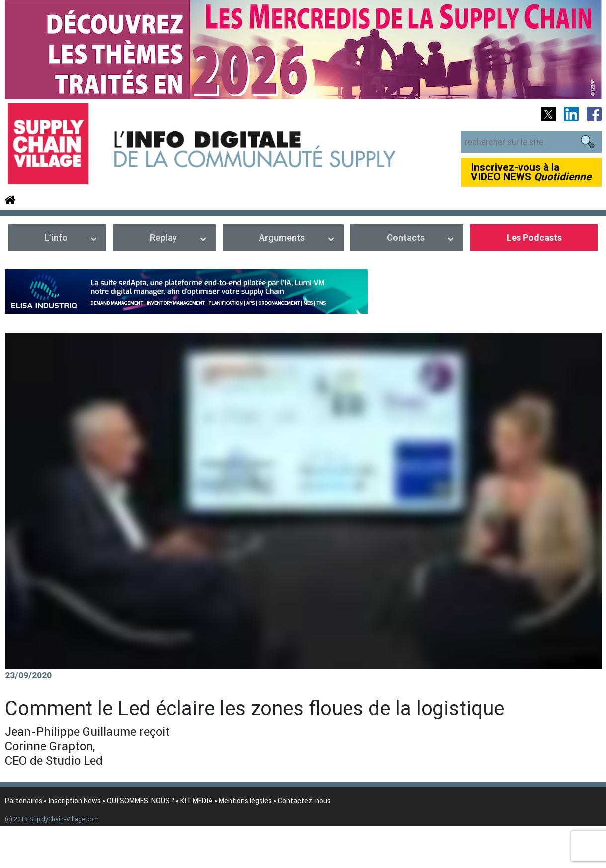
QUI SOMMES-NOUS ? (141, 801)
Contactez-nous (304, 801)
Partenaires (24, 801)
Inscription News (75, 801)
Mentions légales (245, 801)
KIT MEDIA (197, 801)
